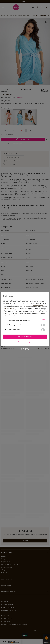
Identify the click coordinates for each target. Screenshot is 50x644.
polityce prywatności (38, 305)
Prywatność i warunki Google (11, 308)
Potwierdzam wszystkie (25, 337)
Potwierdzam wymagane (25, 342)
